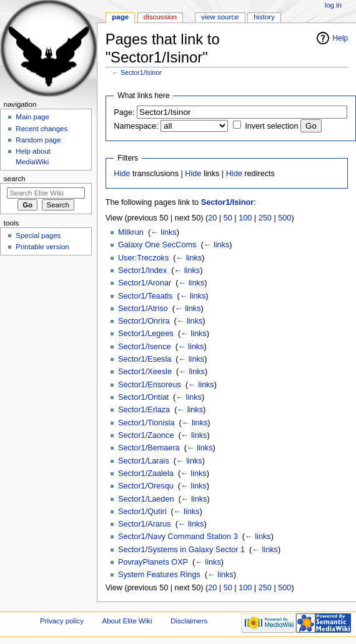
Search (15, 179)
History (264, 17)
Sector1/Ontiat (143, 397)
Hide (122, 174)
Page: (124, 112)
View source (220, 17)
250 (265, 218)
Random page (38, 140)
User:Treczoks (143, 258)
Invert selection (271, 126)
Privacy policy (62, 621)
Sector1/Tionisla (146, 423)
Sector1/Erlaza (144, 410)
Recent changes (42, 129)
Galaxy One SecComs (157, 245)
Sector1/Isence (145, 347)
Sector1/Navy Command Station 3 (178, 537)
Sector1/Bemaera (149, 448)
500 (284, 218)
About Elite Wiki (127, 621)
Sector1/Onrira (144, 321)
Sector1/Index (142, 270)
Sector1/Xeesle (145, 372)
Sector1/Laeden (146, 499)
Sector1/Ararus (145, 524)
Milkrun (131, 232)
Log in (333, 5)
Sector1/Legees (146, 334)
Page (120, 17)
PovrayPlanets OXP (153, 562)
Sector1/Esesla (145, 359)
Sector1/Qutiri (142, 512)
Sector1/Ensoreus (150, 385)
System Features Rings (159, 575)
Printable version (42, 247)
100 (245, 218)
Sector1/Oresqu (146, 486)
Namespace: (136, 126)
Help (341, 38)
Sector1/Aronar (145, 283)
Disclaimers (189, 621)
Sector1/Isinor (141, 72)
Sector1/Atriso (143, 309)
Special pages (38, 235)
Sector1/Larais (144, 461)
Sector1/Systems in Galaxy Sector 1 (181, 550)
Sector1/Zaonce (146, 435)
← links (164, 232)
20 (212, 218)
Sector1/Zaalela (146, 473)
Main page (32, 117)
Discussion (160, 17)
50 (228, 218)
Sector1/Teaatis (145, 296)
